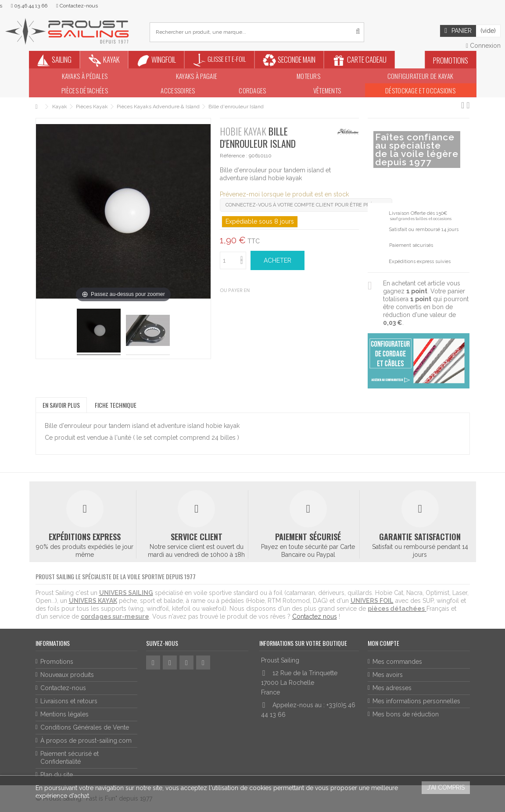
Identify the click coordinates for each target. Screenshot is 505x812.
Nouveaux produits (67, 675)
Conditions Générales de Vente (85, 727)
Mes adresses (392, 688)
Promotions (57, 662)
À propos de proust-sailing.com (86, 741)
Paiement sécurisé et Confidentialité (70, 758)
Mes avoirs (388, 675)
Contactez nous (315, 616)
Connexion (483, 46)
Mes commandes (397, 662)
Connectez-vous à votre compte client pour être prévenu (306, 205)
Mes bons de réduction (406, 714)
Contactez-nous (63, 688)
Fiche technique (116, 405)
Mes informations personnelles (416, 701)
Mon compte (383, 643)
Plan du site (57, 775)
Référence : (234, 156)
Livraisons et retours (69, 701)
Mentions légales (64, 714)
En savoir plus (61, 405)
